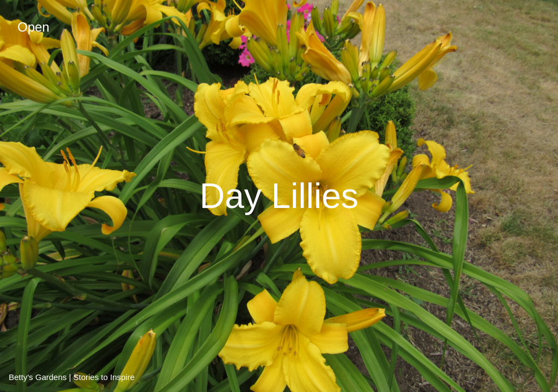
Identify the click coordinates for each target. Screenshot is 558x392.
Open (34, 27)
